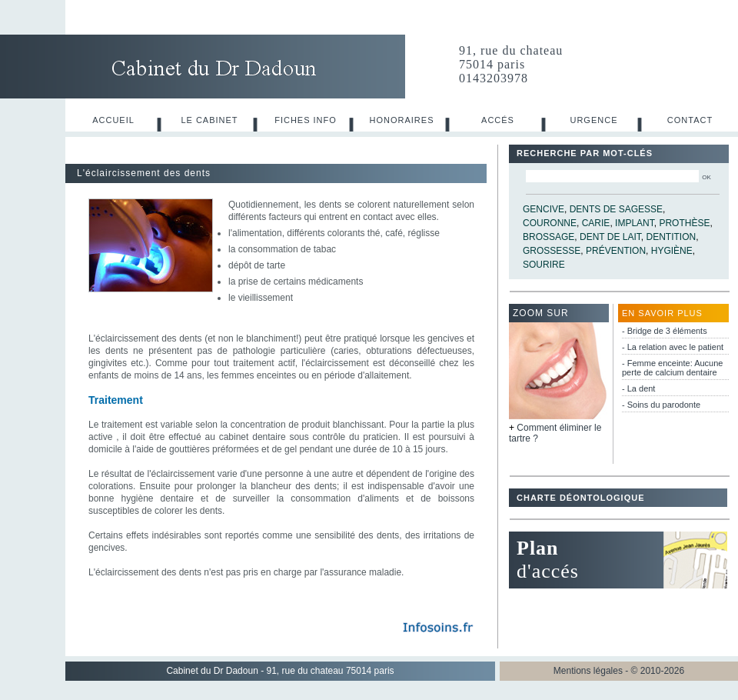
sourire (544, 265)
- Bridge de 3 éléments (665, 331)
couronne (550, 223)
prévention (616, 251)
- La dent (638, 388)
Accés (498, 120)
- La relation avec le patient (673, 347)
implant (635, 223)
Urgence (593, 120)
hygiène (672, 251)
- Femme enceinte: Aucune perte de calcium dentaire (672, 368)
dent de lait (610, 237)
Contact (690, 120)
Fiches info (306, 120)
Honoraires (402, 120)
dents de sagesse (616, 209)
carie (596, 223)
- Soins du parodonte (661, 405)
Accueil (113, 120)
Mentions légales (588, 671)
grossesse (552, 251)
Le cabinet (209, 120)
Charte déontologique (580, 498)
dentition (672, 237)
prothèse (684, 223)
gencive (544, 209)
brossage (549, 237)
